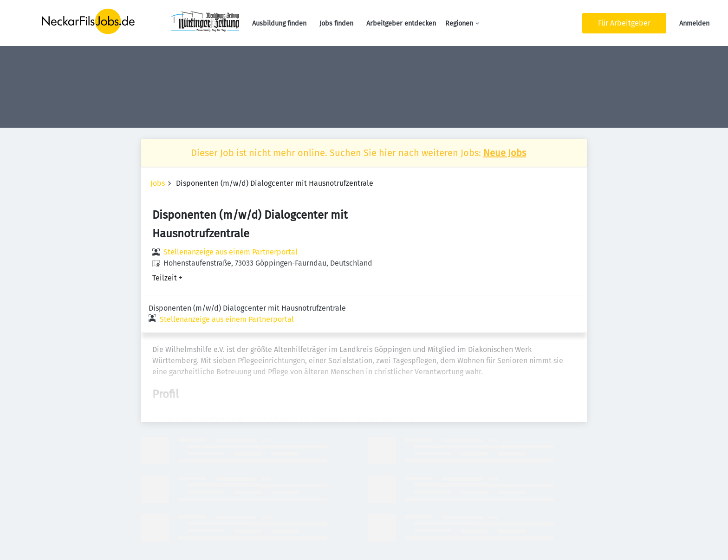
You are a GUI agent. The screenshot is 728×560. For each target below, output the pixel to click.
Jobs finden (336, 23)
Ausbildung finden (279, 23)
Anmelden (694, 23)
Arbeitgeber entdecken (401, 23)
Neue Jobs (505, 153)
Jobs (158, 183)
